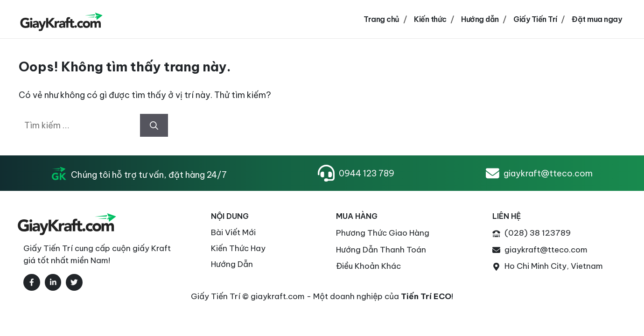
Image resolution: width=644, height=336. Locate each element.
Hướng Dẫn (232, 264)
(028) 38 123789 (538, 233)
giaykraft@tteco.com (548, 173)
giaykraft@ (526, 250)
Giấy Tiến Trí (535, 19)
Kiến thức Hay (238, 248)
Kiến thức (430, 19)
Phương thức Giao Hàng (383, 233)
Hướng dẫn (480, 19)
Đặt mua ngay (597, 19)
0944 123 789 (367, 173)
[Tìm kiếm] (154, 125)
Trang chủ (381, 19)
